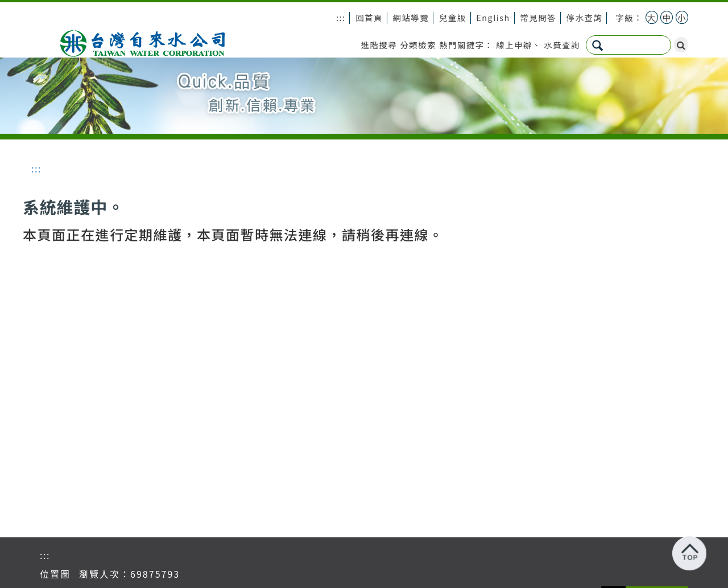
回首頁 (369, 17)
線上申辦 (514, 45)
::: (341, 17)
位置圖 (55, 574)
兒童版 (453, 17)
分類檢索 (418, 45)
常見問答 (538, 17)
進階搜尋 (379, 45)
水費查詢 (562, 45)
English (493, 17)
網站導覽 (411, 17)
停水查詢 (585, 17)
